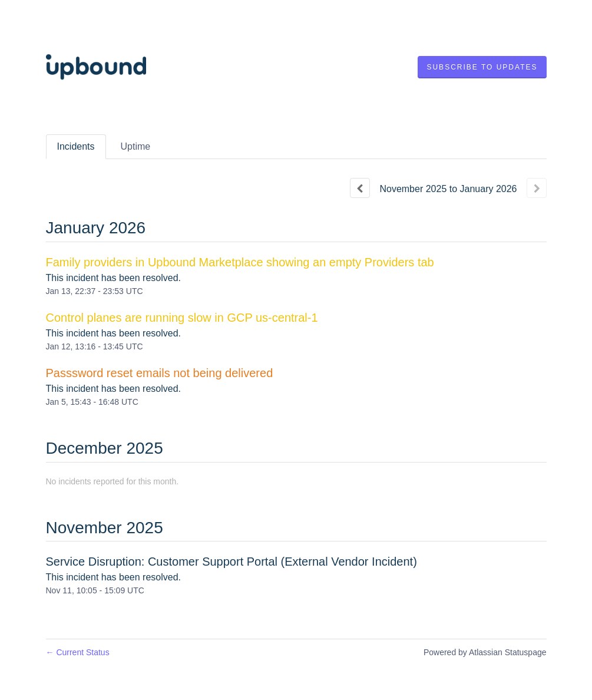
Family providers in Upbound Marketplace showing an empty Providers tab (240, 262)
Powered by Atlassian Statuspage (485, 652)
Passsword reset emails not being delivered (160, 373)
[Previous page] (360, 188)
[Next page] (537, 188)
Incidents (76, 146)
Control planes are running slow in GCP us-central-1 (182, 318)
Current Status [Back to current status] (78, 652)
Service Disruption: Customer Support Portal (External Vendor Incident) (231, 562)
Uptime (136, 146)
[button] (482, 67)
